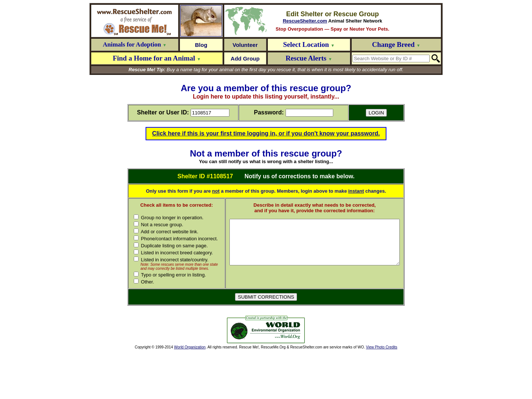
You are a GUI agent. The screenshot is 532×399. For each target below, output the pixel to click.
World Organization (190, 394)
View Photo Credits (381, 394)
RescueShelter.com (305, 21)
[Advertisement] (172, 376)
